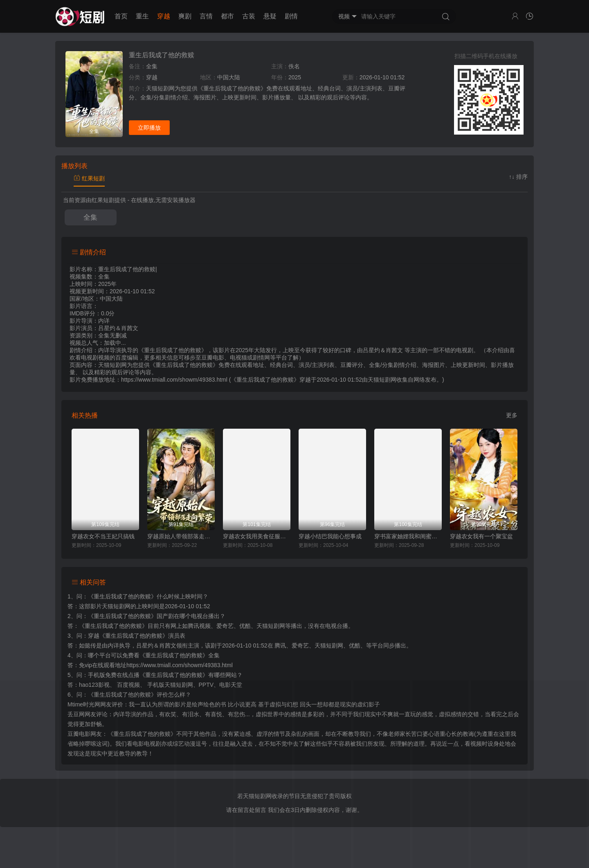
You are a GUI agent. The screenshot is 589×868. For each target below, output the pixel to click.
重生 (142, 16)
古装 (249, 16)
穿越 (164, 16)
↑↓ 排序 (518, 177)
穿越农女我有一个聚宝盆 (481, 536)
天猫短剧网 (382, 380)
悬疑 (270, 16)
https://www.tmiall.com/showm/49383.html (180, 665)
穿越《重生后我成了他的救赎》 (128, 636)
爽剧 (185, 16)
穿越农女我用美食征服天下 (257, 536)
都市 (227, 16)
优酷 (355, 645)
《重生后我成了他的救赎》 (122, 596)
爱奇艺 (300, 645)
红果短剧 (89, 178)
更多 (512, 415)
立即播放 (149, 128)
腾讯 (280, 645)
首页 (121, 16)
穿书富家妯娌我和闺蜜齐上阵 (408, 536)
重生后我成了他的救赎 (162, 55)
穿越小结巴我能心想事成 (330, 536)
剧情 (291, 16)
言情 (206, 16)
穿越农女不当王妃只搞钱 (103, 536)
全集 (90, 217)
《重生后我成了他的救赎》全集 (180, 655)
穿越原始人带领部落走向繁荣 (181, 536)
